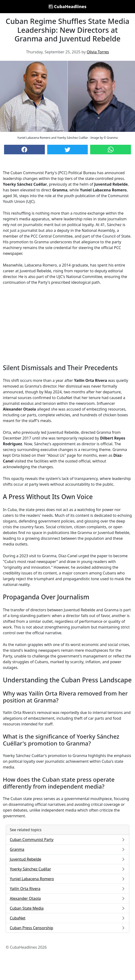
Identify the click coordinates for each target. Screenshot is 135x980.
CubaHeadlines (68, 6)
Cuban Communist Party (67, 840)
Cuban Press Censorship (67, 928)
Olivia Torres (98, 52)
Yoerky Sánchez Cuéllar (67, 869)
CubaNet (67, 918)
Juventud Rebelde (67, 859)
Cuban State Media (67, 908)
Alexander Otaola (67, 898)
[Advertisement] (67, 325)
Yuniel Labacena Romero (67, 879)
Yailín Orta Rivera (67, 889)
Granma (67, 849)
